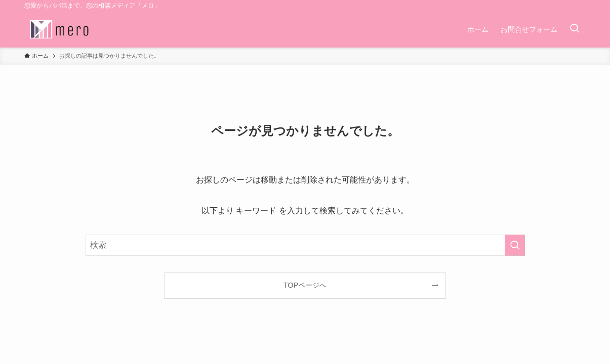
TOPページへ (305, 285)
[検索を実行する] (515, 245)
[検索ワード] (305, 245)
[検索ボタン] (575, 29)
